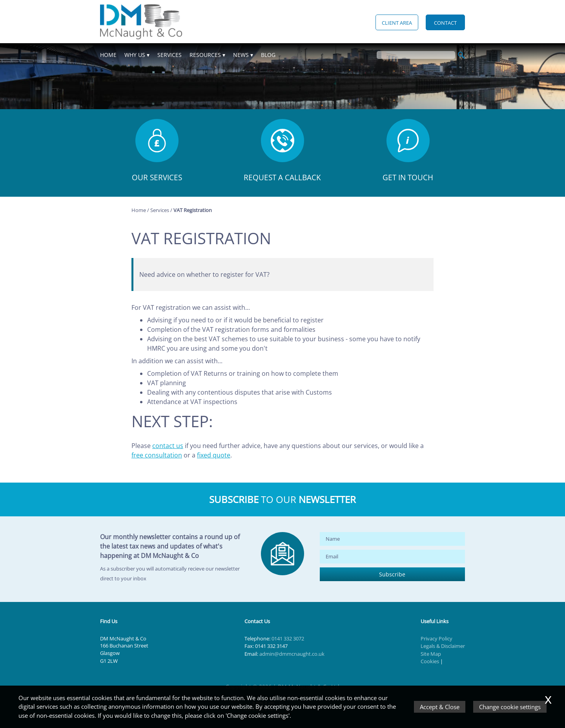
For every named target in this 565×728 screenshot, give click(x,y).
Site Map (431, 654)
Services (169, 55)
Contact (445, 23)
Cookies (430, 661)
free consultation (157, 455)
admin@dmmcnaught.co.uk (292, 654)
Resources (205, 55)
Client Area (397, 23)
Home (108, 55)
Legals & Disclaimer (443, 646)
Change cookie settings (510, 707)
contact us (168, 446)
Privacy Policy (437, 638)
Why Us (135, 55)
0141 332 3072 (288, 638)
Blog (268, 55)
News (241, 55)
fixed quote (214, 455)
